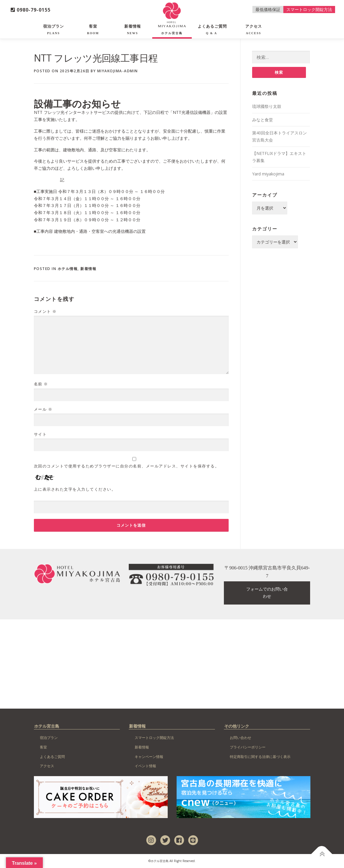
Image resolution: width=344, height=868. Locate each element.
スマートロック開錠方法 (309, 9)
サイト (40, 434)
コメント (45, 311)
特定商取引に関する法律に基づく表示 (260, 757)
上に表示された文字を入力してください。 (75, 489)
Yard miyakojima (268, 174)
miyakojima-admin (118, 71)
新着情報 (133, 29)
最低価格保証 (268, 9)
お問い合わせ (241, 738)
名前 (41, 384)
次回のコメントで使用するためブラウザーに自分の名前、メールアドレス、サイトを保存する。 (127, 466)
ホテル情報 (68, 269)
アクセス (254, 29)
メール (43, 409)
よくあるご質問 (212, 29)
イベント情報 (145, 766)
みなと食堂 (263, 120)
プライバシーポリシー (248, 747)
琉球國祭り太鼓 (267, 106)
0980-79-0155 (31, 10)
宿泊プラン (54, 29)
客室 (93, 29)
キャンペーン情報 (149, 757)
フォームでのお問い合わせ (267, 593)
